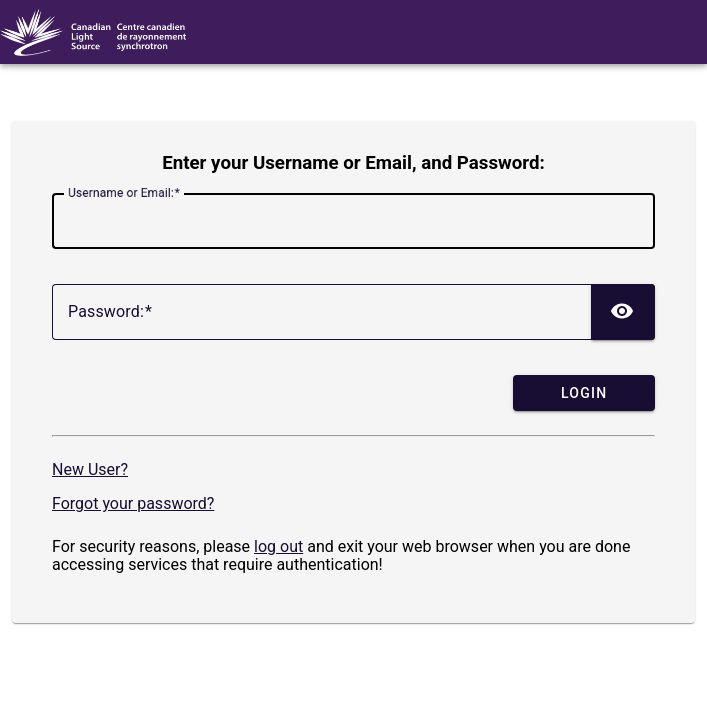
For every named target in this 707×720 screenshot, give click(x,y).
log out (278, 546)
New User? (90, 469)
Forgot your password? (133, 503)
